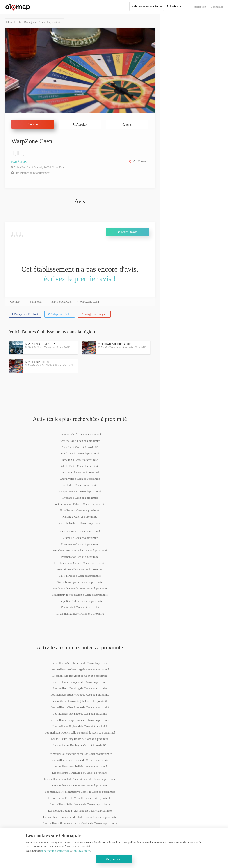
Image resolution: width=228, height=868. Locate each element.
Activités (172, 6)
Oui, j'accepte (114, 859)
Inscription (200, 7)
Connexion (217, 7)
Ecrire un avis (127, 232)
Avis (127, 125)
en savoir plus (82, 851)
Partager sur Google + (94, 314)
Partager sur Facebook (25, 314)
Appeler (80, 125)
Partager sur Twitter (60, 314)
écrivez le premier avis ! (80, 279)
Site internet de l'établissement (31, 173)
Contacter (33, 124)
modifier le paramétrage (56, 851)
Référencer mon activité (147, 6)
